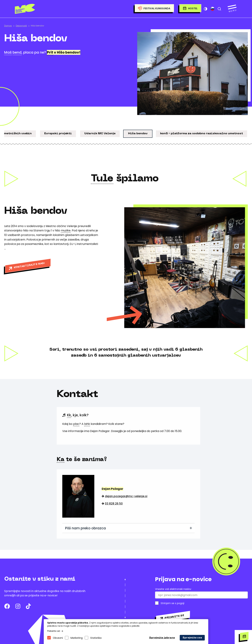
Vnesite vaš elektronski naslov (173, 589)
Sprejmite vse (192, 638)
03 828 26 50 (114, 504)
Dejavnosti (21, 26)
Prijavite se (174, 617)
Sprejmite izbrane (162, 638)
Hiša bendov (37, 26)
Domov (8, 26)
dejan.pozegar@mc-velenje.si (126, 496)
